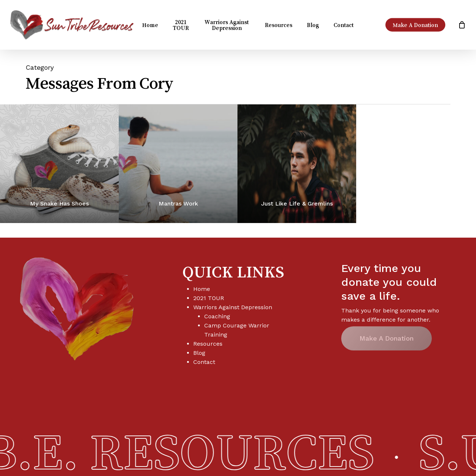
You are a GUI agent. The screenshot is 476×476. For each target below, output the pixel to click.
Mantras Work (178, 204)
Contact (204, 362)
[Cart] (462, 25)
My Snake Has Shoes (59, 204)
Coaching (217, 316)
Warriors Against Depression (233, 307)
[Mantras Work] (178, 164)
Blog (199, 353)
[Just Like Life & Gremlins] (297, 164)
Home (202, 289)
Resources (208, 344)
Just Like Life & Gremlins (297, 204)
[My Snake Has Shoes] (59, 164)
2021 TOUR (209, 298)
